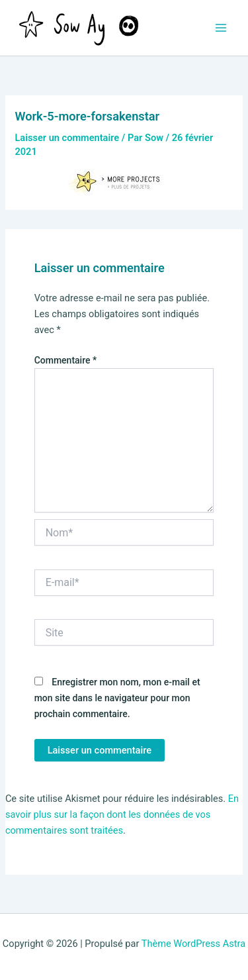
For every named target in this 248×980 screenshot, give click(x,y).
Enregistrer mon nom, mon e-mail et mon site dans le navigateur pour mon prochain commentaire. (117, 698)
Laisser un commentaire (67, 138)
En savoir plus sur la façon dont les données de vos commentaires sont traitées (122, 814)
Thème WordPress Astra (193, 944)
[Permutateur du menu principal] (221, 28)
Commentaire (66, 360)
